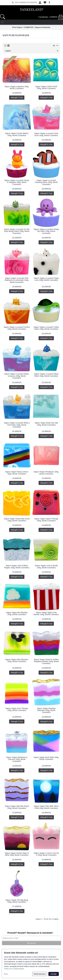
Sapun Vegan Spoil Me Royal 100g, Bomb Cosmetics (17, 807)
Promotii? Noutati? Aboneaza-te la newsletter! (30, 933)
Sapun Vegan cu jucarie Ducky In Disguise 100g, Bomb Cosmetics (17, 182)
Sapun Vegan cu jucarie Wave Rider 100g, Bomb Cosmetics (46, 375)
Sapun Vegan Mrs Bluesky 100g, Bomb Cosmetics (17, 613)
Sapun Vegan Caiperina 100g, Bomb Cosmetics (17, 87)
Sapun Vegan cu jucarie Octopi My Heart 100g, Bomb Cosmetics (46, 231)
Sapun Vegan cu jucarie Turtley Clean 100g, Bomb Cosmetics (46, 328)
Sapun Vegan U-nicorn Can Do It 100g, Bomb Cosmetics (46, 854)
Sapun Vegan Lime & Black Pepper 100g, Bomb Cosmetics (17, 567)
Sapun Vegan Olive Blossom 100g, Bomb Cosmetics (17, 660)
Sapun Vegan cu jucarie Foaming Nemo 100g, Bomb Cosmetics (46, 182)
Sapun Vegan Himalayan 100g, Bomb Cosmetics (46, 473)
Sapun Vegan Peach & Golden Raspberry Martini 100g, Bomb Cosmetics (46, 661)
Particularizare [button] (40, 974)
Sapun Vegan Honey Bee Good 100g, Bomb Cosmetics (17, 520)
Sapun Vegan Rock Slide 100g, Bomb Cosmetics (46, 758)
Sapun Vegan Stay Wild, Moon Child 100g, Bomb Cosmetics (46, 807)
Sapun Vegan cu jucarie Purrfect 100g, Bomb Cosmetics (17, 328)
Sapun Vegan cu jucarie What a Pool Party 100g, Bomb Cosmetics (17, 425)
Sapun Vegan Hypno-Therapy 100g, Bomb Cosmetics (46, 520)
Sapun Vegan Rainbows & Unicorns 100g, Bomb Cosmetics (17, 759)
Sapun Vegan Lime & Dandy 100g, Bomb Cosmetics (46, 567)
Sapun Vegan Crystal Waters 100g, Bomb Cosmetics (17, 134)
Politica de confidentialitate (14, 969)
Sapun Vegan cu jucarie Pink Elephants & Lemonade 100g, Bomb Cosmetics (17, 280)
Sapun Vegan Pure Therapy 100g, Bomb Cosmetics (17, 709)
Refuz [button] (6, 974)
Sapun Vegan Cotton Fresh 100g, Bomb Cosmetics (46, 87)
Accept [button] (54, 974)
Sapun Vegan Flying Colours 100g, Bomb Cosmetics (17, 473)
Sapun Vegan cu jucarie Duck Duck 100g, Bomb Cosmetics (46, 134)
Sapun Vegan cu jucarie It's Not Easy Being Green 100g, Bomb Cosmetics (17, 231)
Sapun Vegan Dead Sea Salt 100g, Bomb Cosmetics (46, 424)
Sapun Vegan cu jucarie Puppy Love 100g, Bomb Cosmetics (46, 279)
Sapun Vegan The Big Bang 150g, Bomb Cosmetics (17, 901)
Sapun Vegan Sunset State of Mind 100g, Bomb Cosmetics (17, 854)
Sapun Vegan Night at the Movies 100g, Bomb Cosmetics (46, 613)
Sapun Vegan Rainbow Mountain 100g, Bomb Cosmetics (46, 710)
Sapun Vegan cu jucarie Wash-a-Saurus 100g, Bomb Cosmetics (17, 376)
